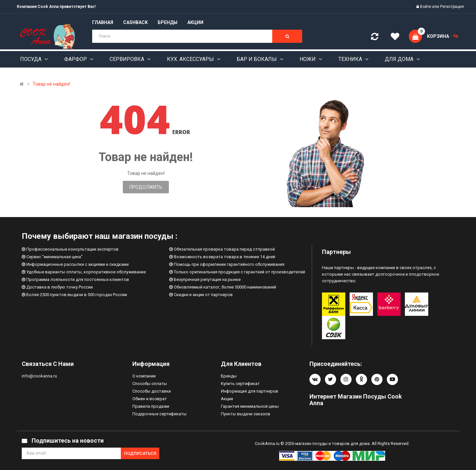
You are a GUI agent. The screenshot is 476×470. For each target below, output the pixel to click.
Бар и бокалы (257, 59)
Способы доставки (152, 391)
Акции (227, 399)
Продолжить (146, 187)
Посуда (31, 59)
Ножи (308, 59)
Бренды (229, 376)
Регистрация (452, 7)
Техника (351, 59)
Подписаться (140, 453)
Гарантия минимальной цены (250, 406)
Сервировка (128, 59)
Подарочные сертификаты (159, 414)
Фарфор (76, 59)
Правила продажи (151, 406)
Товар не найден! (51, 84)
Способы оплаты (150, 384)
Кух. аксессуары (191, 59)
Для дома (400, 59)
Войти (426, 7)
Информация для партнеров (250, 391)
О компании (144, 376)
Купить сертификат (240, 384)
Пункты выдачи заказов (246, 414)
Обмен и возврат (150, 399)
